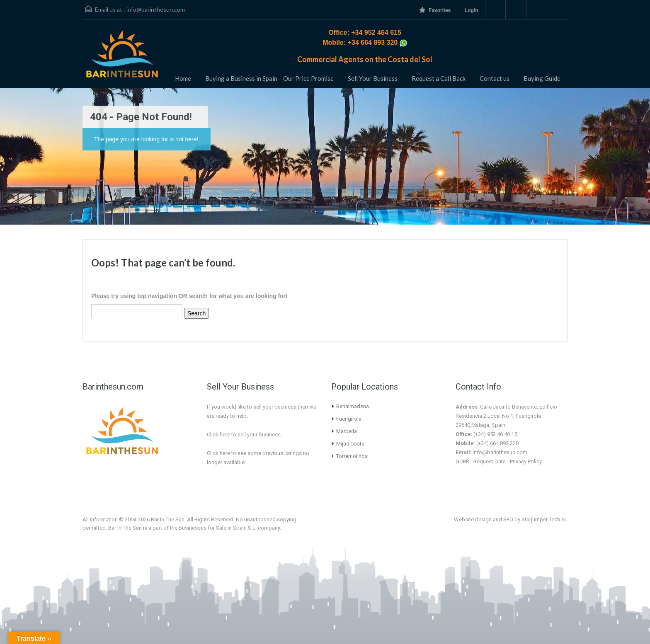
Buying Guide (542, 78)
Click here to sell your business (244, 435)
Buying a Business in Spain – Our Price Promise (269, 78)
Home (183, 78)
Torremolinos (352, 456)
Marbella (347, 431)
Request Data (490, 461)
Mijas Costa (350, 444)
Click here (218, 453)
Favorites (435, 10)
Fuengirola (349, 419)
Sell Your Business (373, 78)
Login (472, 10)
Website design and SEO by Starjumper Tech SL (511, 519)
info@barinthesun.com (156, 9)
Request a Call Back (439, 78)
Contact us (495, 78)
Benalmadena (353, 406)
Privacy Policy (526, 461)
